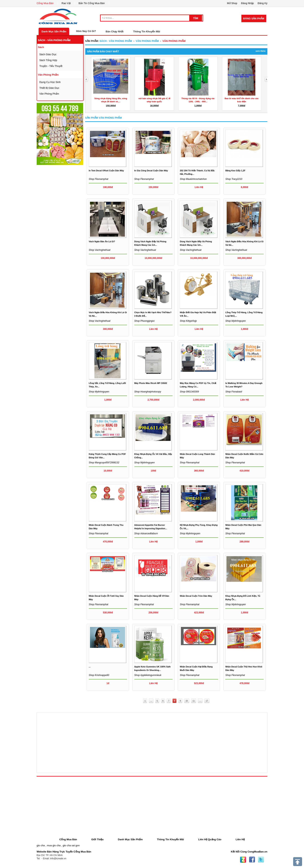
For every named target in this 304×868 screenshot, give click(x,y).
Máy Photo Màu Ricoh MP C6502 (151, 383)
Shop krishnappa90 (99, 675)
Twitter (261, 860)
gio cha (41, 845)
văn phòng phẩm (48, 75)
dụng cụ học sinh (50, 82)
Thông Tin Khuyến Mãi (147, 31)
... (90, 667)
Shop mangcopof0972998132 (104, 463)
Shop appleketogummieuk (148, 675)
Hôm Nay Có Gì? (86, 31)
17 (207, 701)
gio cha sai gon (71, 845)
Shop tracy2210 (234, 179)
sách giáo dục (48, 54)
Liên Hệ (240, 839)
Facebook (252, 860)
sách (41, 47)
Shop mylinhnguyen (235, 321)
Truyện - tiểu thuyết (51, 66)
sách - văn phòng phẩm (54, 40)
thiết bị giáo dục (49, 88)
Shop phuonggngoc (145, 321)
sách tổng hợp (48, 60)
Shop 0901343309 (189, 392)
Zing (243, 860)
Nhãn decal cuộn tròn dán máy (196, 596)
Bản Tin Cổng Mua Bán (92, 3)
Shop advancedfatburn (146, 534)
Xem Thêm (260, 51)
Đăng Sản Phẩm (254, 19)
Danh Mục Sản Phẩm (54, 31)
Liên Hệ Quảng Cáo (210, 839)
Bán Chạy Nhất (115, 31)
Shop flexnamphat (99, 179)
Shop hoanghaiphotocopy (148, 392)
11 (194, 701)
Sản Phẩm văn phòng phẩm (103, 118)
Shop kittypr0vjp (188, 321)
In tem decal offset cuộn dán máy (106, 171)
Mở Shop (232, 3)
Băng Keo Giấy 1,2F (235, 171)
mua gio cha (54, 845)
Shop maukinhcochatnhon (193, 179)
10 (187, 701)
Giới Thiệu (97, 839)
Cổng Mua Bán (45, 3)
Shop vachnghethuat (100, 250)
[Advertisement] (66, 224)
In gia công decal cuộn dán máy (151, 171)
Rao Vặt (66, 3)
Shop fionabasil (234, 392)
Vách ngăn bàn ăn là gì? (102, 241)
